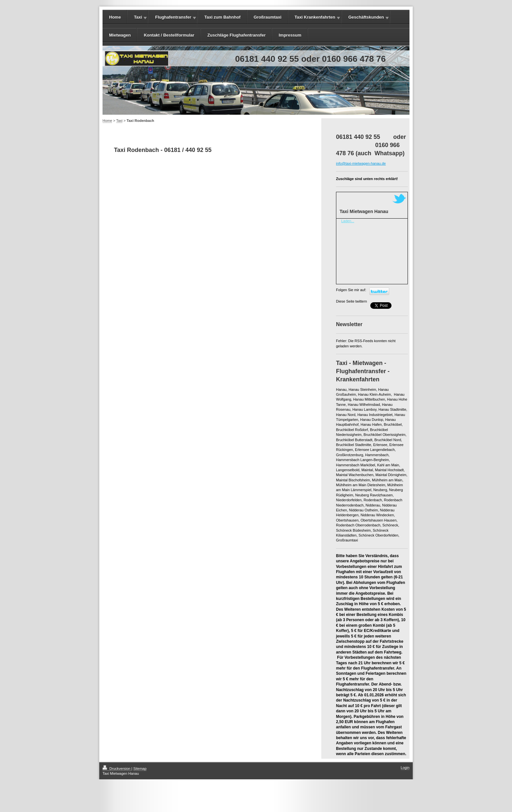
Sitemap (140, 769)
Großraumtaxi (268, 17)
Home (115, 17)
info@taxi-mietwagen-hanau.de (361, 163)
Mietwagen (120, 35)
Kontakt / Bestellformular (169, 35)
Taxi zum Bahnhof (223, 17)
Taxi (138, 17)
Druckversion (117, 769)
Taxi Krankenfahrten (315, 17)
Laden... (348, 221)
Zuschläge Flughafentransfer (236, 35)
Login (405, 768)
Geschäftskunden (366, 17)
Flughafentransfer (173, 17)
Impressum (290, 35)
